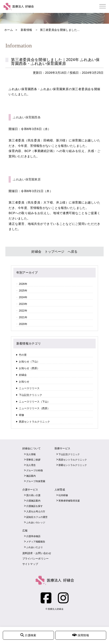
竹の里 (23, 355)
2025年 (23, 291)
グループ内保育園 (36, 481)
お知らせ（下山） (29, 362)
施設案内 (31, 476)
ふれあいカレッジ (36, 522)
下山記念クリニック (31, 395)
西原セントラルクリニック (34, 422)
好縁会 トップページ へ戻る (54, 251)
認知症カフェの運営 (37, 517)
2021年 (23, 317)
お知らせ (24, 382)
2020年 (23, 324)
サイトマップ (30, 564)
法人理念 (31, 465)
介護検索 (28, 635)
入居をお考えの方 (36, 511)
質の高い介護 (33, 495)
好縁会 (23, 375)
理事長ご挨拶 (33, 460)
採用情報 (81, 635)
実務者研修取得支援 (69, 501)
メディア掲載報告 (36, 542)
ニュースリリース (29, 388)
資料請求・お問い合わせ (37, 553)
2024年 (23, 297)
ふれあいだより (35, 547)
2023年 (23, 304)
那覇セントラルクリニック (73, 465)
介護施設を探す (35, 506)
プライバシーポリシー (36, 559)
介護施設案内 (33, 501)
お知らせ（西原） (29, 368)
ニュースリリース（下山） (34, 402)
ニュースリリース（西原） (34, 408)
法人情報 (31, 454)
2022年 (23, 311)
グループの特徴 (35, 470)
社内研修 (63, 495)
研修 (21, 415)
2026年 (23, 284)
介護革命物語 (33, 536)
